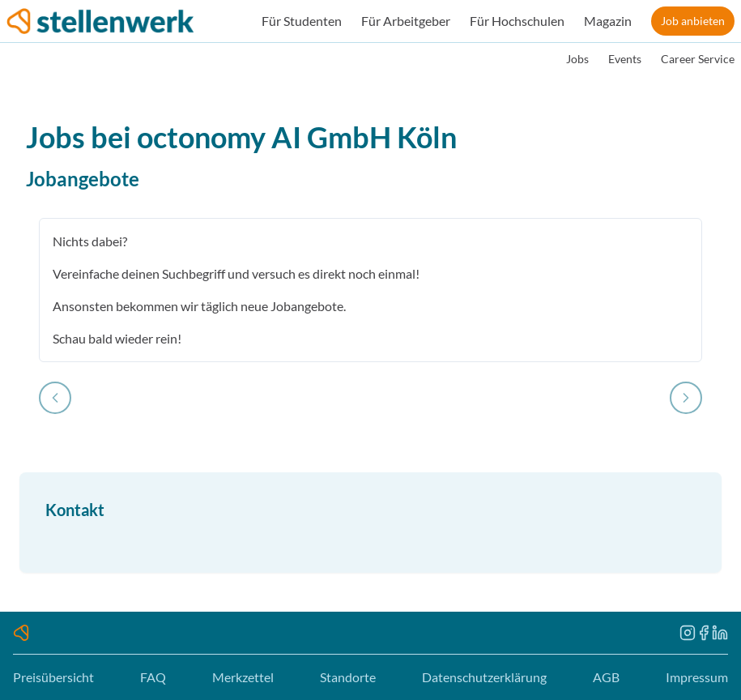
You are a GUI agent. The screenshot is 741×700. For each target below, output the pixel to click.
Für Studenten (302, 21)
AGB (606, 677)
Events (625, 59)
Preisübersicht (53, 677)
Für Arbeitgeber (406, 21)
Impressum (697, 677)
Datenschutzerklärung (484, 677)
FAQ (153, 677)
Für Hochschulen (517, 21)
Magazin (608, 21)
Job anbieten (693, 21)
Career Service (698, 59)
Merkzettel (243, 677)
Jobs (577, 59)
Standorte (348, 677)
